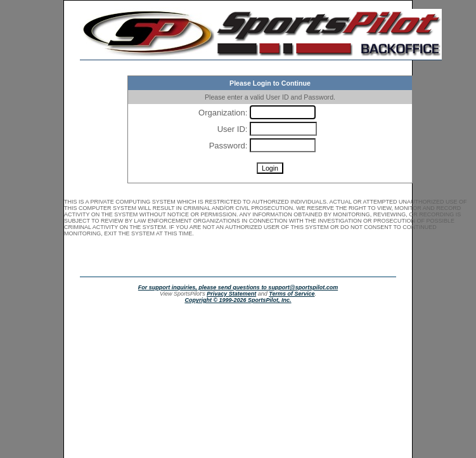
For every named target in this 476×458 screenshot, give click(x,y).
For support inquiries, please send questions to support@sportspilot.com (238, 287)
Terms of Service (292, 294)
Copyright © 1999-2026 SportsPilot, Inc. (238, 300)
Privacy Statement (231, 294)
